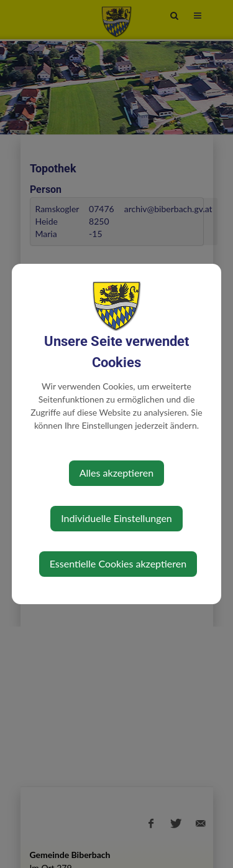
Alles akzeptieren (116, 473)
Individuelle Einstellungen (116, 518)
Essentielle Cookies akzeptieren (118, 563)
